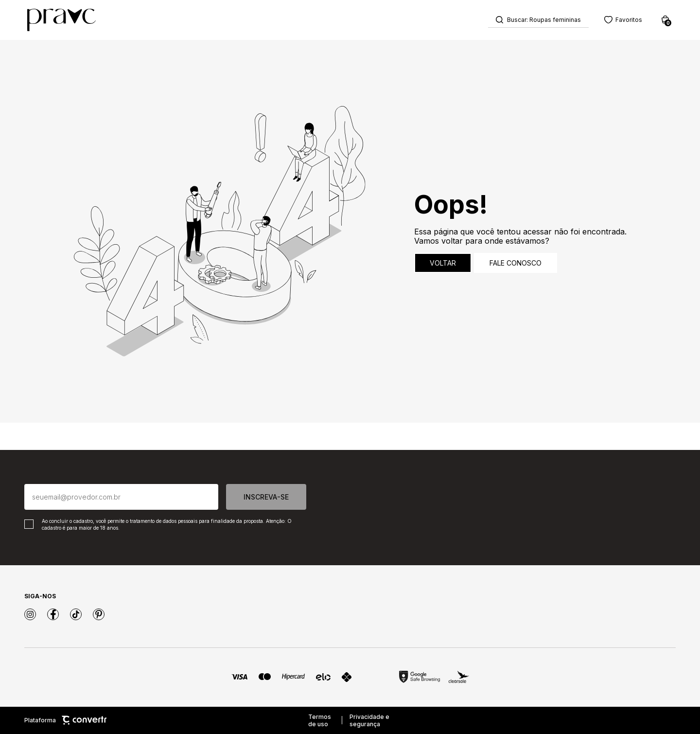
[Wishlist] (623, 20)
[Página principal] (61, 20)
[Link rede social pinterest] (99, 614)
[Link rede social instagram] (30, 614)
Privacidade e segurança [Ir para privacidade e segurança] (369, 720)
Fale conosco (516, 263)
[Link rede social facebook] (53, 614)
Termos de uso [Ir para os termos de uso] (320, 720)
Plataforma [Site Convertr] (65, 721)
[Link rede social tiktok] (76, 614)
